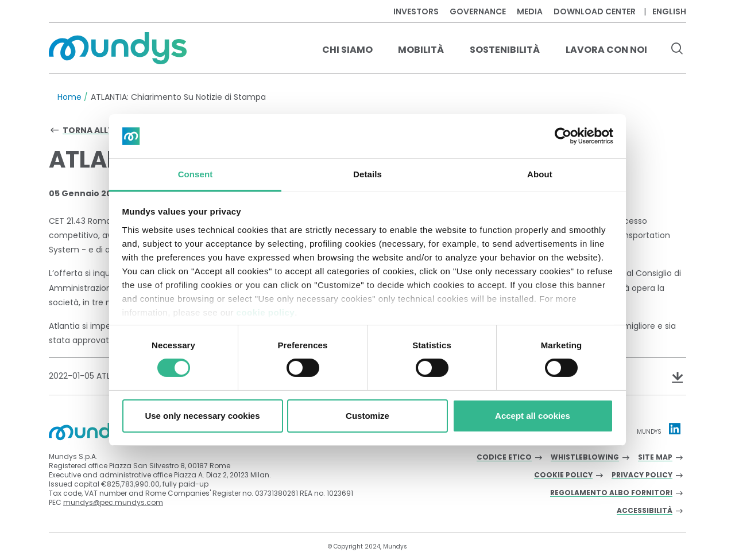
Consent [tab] (196, 174)
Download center (595, 11)
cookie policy (266, 312)
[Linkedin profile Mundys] (675, 429)
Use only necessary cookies (202, 416)
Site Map (655, 458)
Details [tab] (367, 174)
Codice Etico (504, 458)
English (669, 11)
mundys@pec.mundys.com (113, 502)
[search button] (677, 50)
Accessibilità (645, 511)
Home (69, 97)
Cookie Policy (563, 475)
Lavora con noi (606, 50)
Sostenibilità (505, 50)
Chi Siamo (347, 50)
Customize (367, 416)
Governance (478, 11)
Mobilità (421, 50)
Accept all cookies (533, 416)
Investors (416, 11)
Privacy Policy (642, 475)
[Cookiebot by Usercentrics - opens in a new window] (563, 136)
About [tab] (540, 174)
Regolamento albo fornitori (611, 493)
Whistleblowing (585, 458)
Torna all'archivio (107, 130)
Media (530, 11)
